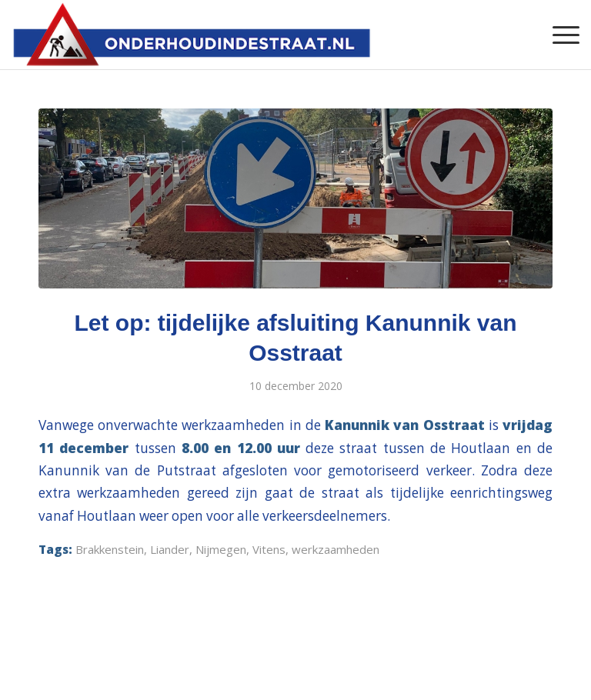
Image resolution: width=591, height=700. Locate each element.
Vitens (269, 549)
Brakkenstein (110, 549)
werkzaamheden (336, 549)
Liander (170, 549)
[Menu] (558, 35)
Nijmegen (221, 549)
